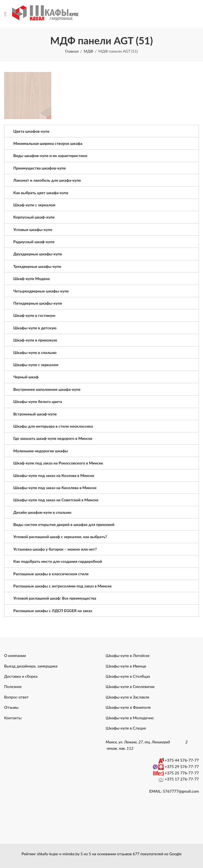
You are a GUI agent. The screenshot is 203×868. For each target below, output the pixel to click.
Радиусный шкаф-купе (34, 242)
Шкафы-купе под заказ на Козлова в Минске (54, 475)
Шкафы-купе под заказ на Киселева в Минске (55, 488)
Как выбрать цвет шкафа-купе (41, 193)
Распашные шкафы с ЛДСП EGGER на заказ (53, 611)
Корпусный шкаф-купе (34, 217)
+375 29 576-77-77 (182, 766)
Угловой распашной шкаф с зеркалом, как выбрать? (60, 537)
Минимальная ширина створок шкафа (48, 143)
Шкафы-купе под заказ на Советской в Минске (56, 500)
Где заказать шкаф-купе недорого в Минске (53, 438)
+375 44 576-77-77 (182, 760)
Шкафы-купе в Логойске (128, 655)
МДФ (88, 51)
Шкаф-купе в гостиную (34, 315)
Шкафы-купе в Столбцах (128, 676)
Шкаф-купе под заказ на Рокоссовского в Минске (58, 463)
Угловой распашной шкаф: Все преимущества (55, 598)
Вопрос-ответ (16, 697)
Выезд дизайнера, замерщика (31, 666)
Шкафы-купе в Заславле (128, 697)
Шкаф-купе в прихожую (35, 340)
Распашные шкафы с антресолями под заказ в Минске (62, 586)
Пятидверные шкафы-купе (38, 303)
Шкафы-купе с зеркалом (36, 365)
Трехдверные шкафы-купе (37, 266)
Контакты (13, 718)
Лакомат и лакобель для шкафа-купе (47, 180)
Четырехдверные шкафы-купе (41, 291)
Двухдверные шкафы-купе (38, 254)
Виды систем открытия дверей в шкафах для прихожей (64, 524)
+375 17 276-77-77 (182, 779)
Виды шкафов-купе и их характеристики (50, 156)
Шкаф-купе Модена (31, 278)
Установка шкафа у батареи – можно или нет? (55, 549)
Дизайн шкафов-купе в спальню (42, 512)
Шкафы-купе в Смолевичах (130, 686)
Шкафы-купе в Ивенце (126, 666)
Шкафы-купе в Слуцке (126, 728)
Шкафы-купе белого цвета (38, 401)
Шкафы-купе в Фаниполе (128, 707)
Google (175, 854)
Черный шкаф (26, 377)
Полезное (13, 686)
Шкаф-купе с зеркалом (34, 205)
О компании (15, 655)
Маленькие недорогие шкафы (41, 451)
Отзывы (11, 707)
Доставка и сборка (21, 676)
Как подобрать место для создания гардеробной (58, 561)
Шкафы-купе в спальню (35, 352)
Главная (72, 51)
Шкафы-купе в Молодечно (130, 718)
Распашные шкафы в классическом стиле (51, 574)
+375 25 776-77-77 (182, 773)
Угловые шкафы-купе (33, 229)
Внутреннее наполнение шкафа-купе (47, 389)
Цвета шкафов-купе (31, 131)
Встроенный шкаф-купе (35, 414)
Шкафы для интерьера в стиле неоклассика (53, 426)
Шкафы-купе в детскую (35, 328)
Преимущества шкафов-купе (40, 168)
